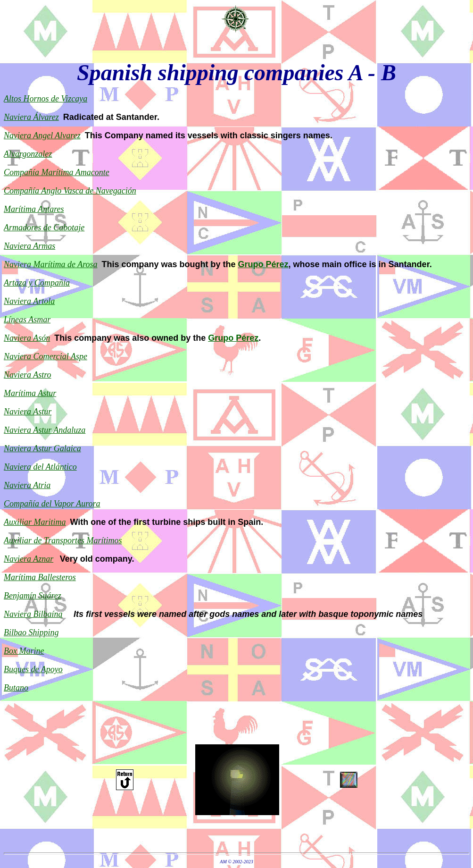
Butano (16, 688)
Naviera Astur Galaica (42, 448)
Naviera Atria (27, 485)
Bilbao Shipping (31, 632)
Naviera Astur (28, 412)
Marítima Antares (34, 209)
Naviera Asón (27, 338)
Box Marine (24, 651)
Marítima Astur (30, 393)
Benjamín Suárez (33, 596)
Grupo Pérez (263, 264)
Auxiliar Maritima (35, 522)
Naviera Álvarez (31, 117)
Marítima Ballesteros (40, 577)
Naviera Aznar (29, 559)
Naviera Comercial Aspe (46, 356)
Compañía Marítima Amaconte (57, 172)
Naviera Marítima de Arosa (51, 264)
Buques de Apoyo (33, 669)
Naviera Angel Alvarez (42, 135)
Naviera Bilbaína (33, 614)
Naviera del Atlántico (40, 467)
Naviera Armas (29, 246)
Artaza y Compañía (37, 283)
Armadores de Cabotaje (44, 228)
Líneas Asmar (27, 320)
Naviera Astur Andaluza (45, 430)
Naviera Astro (28, 375)
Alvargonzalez (28, 154)
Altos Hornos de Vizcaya (46, 99)
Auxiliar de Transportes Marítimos (63, 540)
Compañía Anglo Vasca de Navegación (70, 191)
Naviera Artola (29, 301)
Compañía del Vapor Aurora (52, 504)
